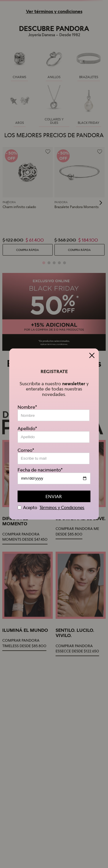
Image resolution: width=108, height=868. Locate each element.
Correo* (26, 450)
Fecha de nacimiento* (40, 470)
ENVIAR (54, 496)
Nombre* (27, 407)
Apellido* (27, 428)
